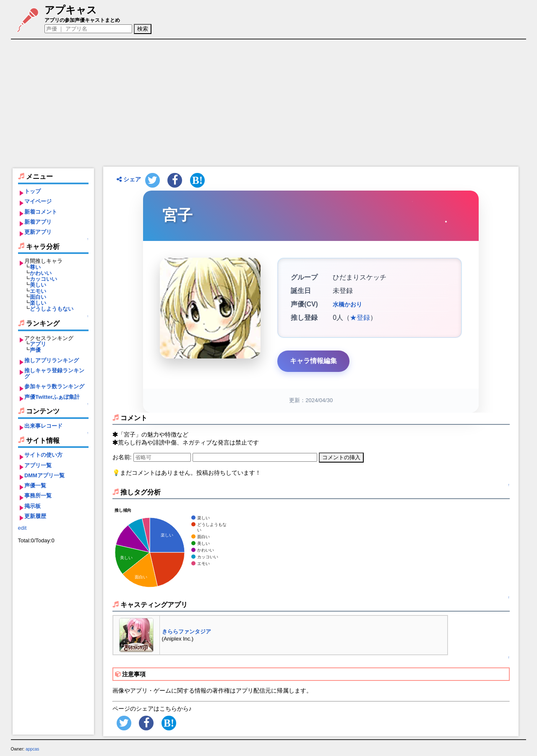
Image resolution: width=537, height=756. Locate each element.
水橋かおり (347, 304)
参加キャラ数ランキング (54, 386)
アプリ (38, 344)
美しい (38, 285)
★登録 (360, 318)
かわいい (41, 273)
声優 (35, 350)
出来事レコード (43, 426)
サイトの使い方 (43, 455)
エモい (38, 291)
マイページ (38, 201)
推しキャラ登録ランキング (54, 373)
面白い (38, 297)
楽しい (38, 303)
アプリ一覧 (38, 465)
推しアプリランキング (52, 360)
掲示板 (33, 506)
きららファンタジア (186, 632)
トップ (33, 191)
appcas (33, 749)
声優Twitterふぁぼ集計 (52, 397)
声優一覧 (35, 485)
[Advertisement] (269, 103)
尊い (35, 267)
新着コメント (41, 212)
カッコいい (43, 279)
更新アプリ (38, 232)
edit (22, 528)
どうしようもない (52, 309)
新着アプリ (38, 222)
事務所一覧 (38, 496)
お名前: (123, 457)
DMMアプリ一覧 (44, 475)
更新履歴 (35, 516)
